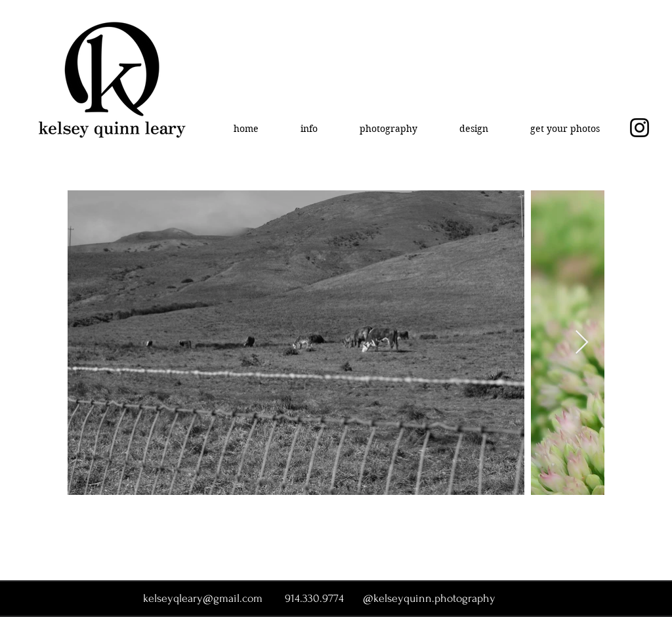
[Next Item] (582, 343)
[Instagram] (640, 128)
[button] (309, 129)
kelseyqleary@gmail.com (203, 598)
